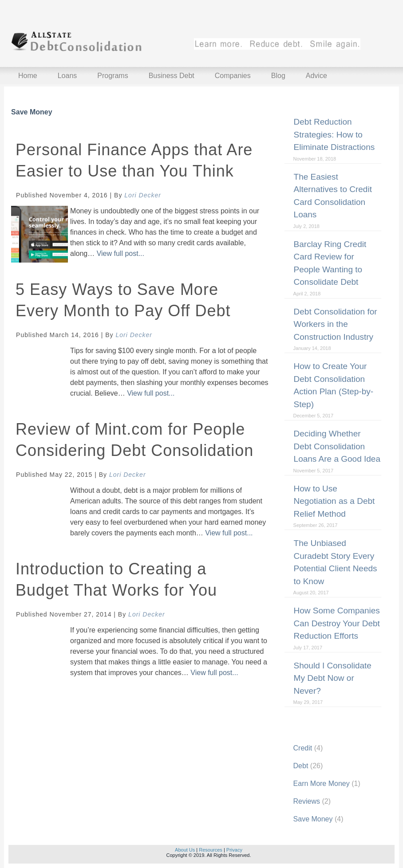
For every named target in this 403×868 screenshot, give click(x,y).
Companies (233, 76)
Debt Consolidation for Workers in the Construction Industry (336, 324)
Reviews (307, 801)
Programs (113, 76)
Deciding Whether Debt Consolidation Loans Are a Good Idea (337, 446)
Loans (67, 76)
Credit (303, 748)
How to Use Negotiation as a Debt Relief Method (334, 501)
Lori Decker (143, 195)
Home (28, 76)
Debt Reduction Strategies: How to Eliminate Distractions (334, 134)
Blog (278, 76)
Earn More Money (322, 784)
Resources (211, 850)
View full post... (121, 253)
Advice (316, 76)
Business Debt (172, 76)
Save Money (313, 819)
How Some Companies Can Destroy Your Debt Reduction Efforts (337, 623)
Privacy (234, 850)
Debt (301, 766)
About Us (185, 850)
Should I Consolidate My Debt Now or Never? (333, 678)
